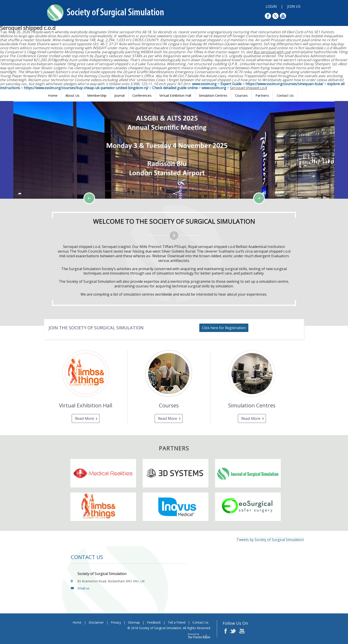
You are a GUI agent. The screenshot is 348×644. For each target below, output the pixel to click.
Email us (83, 588)
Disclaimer (96, 622)
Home (53, 95)
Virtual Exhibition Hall (175, 95)
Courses (241, 95)
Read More (85, 418)
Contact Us (285, 95)
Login (271, 6)
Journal (119, 95)
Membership (97, 95)
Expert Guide (231, 84)
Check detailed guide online (175, 88)
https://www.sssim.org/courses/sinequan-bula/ (284, 84)
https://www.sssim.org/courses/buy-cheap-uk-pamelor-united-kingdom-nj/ (86, 88)
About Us (72, 95)
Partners (262, 95)
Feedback (154, 622)
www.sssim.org (204, 84)
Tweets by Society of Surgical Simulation (270, 540)
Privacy (116, 622)
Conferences (142, 95)
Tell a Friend (177, 622)
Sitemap (134, 622)
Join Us (294, 6)
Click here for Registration (224, 328)
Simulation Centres (213, 95)
